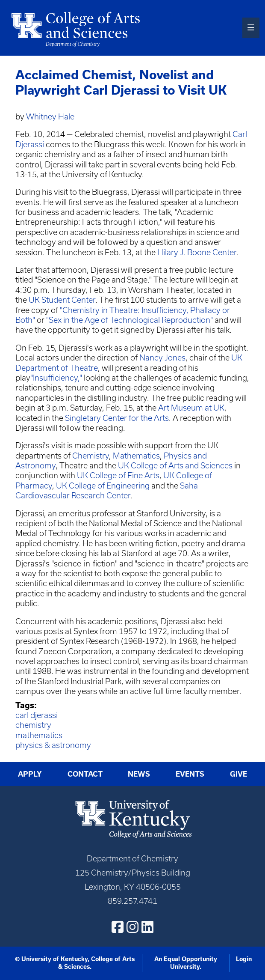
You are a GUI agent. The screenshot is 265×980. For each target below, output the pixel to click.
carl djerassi (37, 715)
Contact (85, 774)
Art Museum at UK (191, 408)
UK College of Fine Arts (118, 475)
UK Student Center (62, 300)
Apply (30, 774)
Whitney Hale (50, 117)
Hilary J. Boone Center (197, 252)
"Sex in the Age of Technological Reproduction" (130, 320)
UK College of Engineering (103, 486)
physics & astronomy (53, 745)
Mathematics (136, 456)
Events (190, 774)
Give (238, 774)
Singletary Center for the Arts (117, 418)
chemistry (33, 725)
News (139, 774)
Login (244, 959)
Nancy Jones (162, 358)
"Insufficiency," (56, 378)
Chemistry (91, 456)
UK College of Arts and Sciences (175, 466)
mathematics (39, 735)
